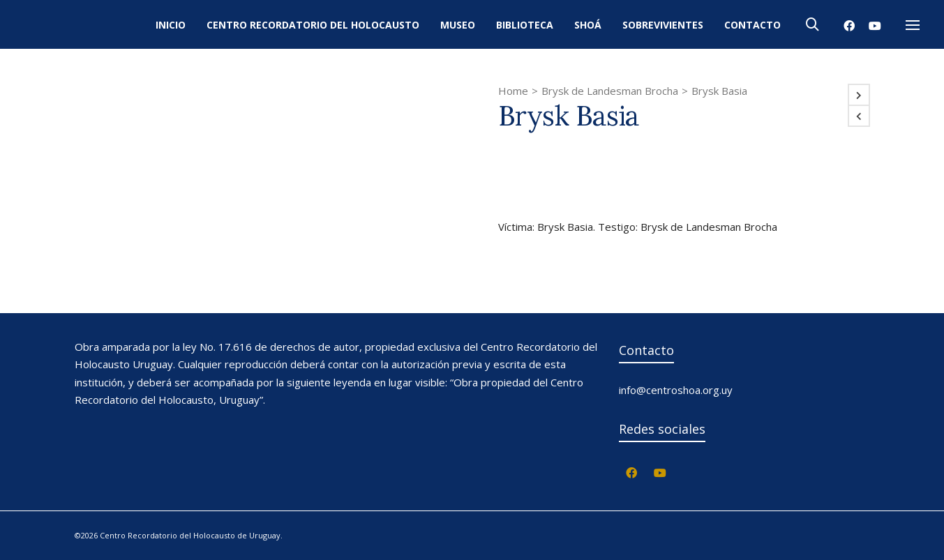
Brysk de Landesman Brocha (610, 91)
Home (513, 91)
